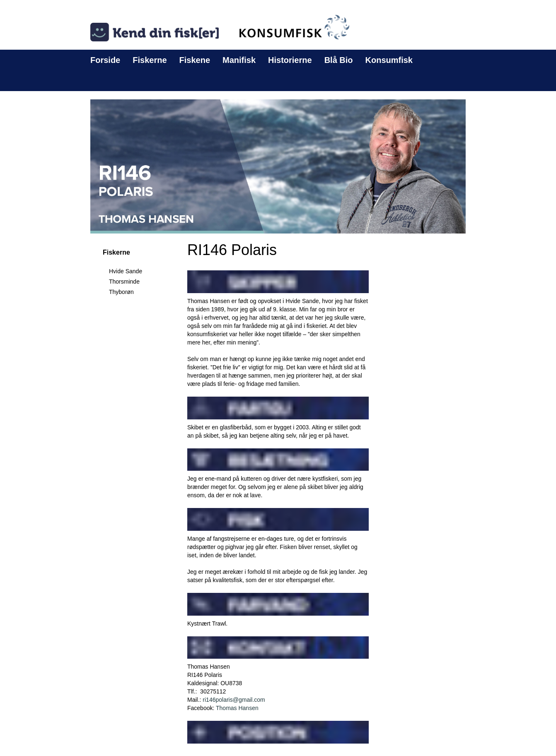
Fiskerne (150, 60)
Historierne (290, 60)
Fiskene (195, 60)
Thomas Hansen (237, 708)
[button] (278, 166)
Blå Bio (339, 60)
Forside (105, 60)
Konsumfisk (389, 60)
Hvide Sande (126, 271)
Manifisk (239, 60)
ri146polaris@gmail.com (234, 700)
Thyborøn (121, 292)
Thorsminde (124, 282)
